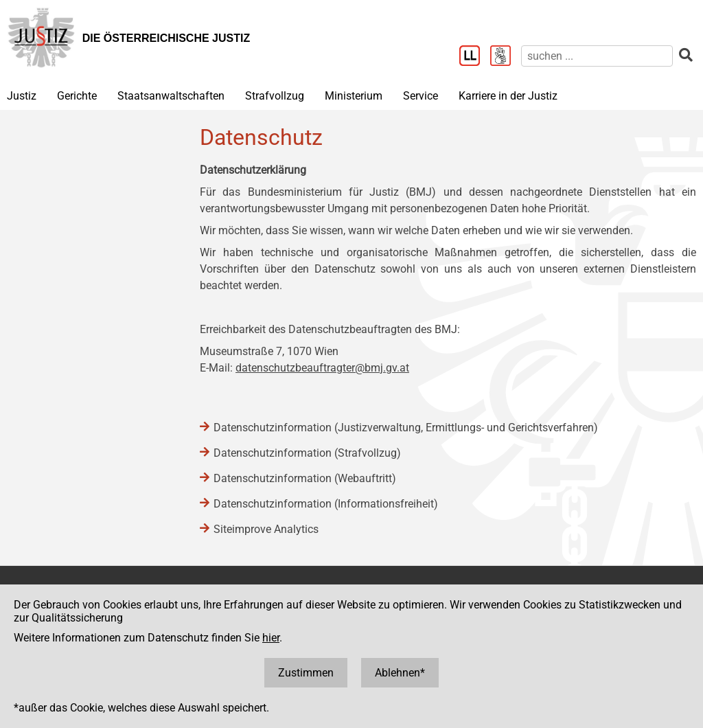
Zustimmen (306, 673)
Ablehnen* (400, 673)
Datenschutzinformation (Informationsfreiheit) (326, 504)
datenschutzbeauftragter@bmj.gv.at (322, 368)
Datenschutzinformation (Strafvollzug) (307, 453)
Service (420, 96)
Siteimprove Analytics (266, 529)
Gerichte (77, 96)
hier (271, 638)
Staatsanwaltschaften (171, 96)
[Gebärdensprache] (506, 57)
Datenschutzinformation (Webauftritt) (305, 478)
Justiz (22, 96)
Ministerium (354, 96)
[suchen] (597, 56)
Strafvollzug (275, 96)
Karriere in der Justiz (508, 96)
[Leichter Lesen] (475, 57)
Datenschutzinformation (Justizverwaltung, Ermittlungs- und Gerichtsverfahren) (406, 428)
